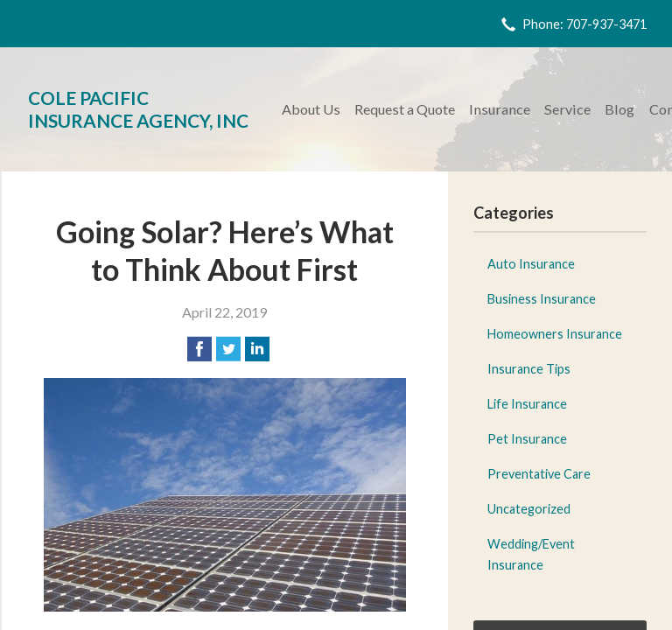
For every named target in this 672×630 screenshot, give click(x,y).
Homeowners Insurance (555, 334)
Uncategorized (529, 509)
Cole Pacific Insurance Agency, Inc (138, 109)
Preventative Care (539, 474)
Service (567, 109)
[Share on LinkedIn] (257, 349)
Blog (619, 109)
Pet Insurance (527, 439)
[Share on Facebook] (199, 349)
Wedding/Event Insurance (531, 554)
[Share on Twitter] (228, 349)
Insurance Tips (529, 369)
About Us (311, 109)
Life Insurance (527, 404)
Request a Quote (405, 109)
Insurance (500, 109)
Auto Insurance (531, 264)
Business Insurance (542, 299)
